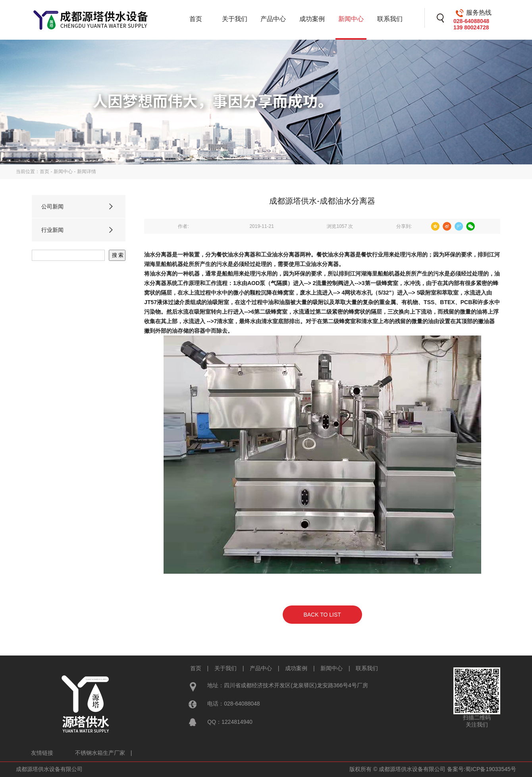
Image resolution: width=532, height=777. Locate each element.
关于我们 (235, 19)
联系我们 (390, 19)
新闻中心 (351, 19)
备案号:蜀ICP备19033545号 (482, 769)
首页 (196, 19)
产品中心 (273, 19)
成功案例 (312, 19)
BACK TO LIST (322, 615)
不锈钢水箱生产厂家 (100, 753)
